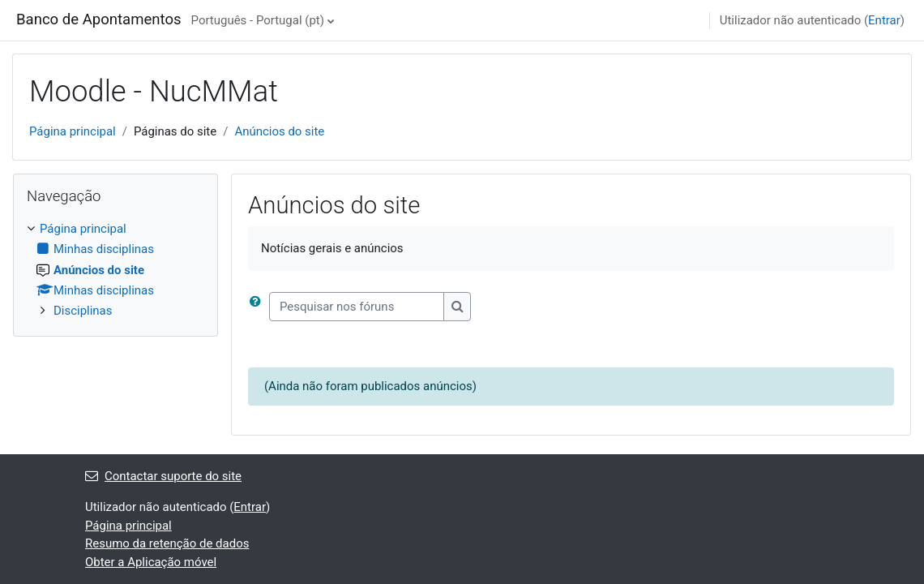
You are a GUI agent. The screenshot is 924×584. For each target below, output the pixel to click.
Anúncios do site (279, 131)
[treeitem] (115, 270)
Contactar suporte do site (163, 476)
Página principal (73, 131)
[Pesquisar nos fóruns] (357, 307)
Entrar (884, 20)
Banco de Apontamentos (99, 19)
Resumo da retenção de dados (167, 543)
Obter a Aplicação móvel (151, 562)
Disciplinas (83, 311)
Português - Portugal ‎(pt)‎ (258, 20)
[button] (259, 307)
